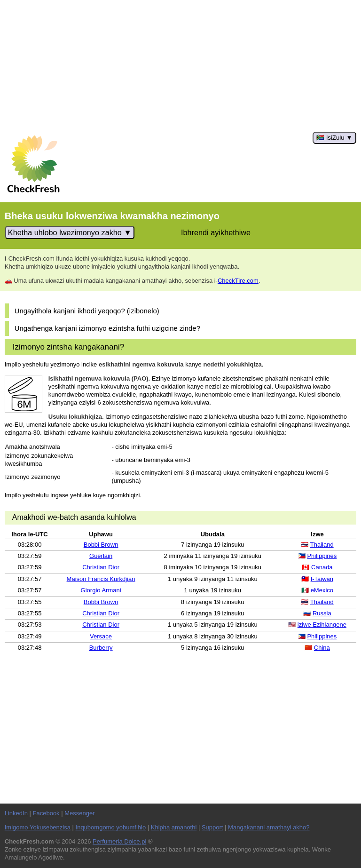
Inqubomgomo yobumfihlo (111, 827)
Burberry (101, 648)
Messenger (79, 813)
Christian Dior (101, 567)
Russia (322, 613)
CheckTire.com (238, 281)
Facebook (46, 813)
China (322, 648)
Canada (322, 567)
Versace (101, 636)
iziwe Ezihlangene (322, 625)
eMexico (322, 590)
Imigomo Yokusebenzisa (38, 827)
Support (212, 827)
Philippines (322, 556)
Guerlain (101, 556)
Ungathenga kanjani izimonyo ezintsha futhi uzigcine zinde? (107, 328)
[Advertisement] (180, 66)
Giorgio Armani (101, 590)
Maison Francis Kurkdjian (101, 579)
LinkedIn (16, 813)
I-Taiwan (322, 579)
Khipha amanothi (174, 827)
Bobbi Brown (101, 545)
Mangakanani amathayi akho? (269, 827)
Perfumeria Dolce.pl (119, 841)
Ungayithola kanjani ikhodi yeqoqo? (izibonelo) (87, 311)
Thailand (322, 545)
